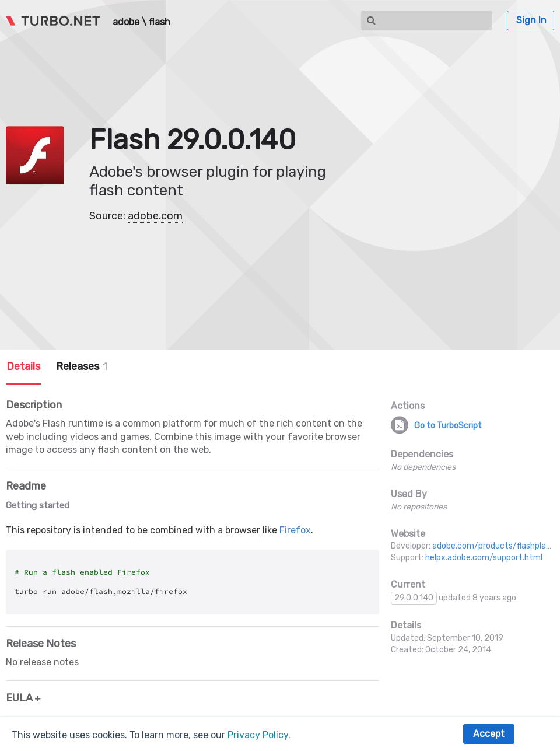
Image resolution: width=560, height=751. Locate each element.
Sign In (531, 20)
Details (23, 366)
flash (160, 22)
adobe (126, 22)
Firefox (295, 530)
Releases (82, 366)
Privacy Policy (258, 735)
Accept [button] (489, 734)
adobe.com (155, 216)
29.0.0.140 (414, 598)
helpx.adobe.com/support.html (484, 558)
